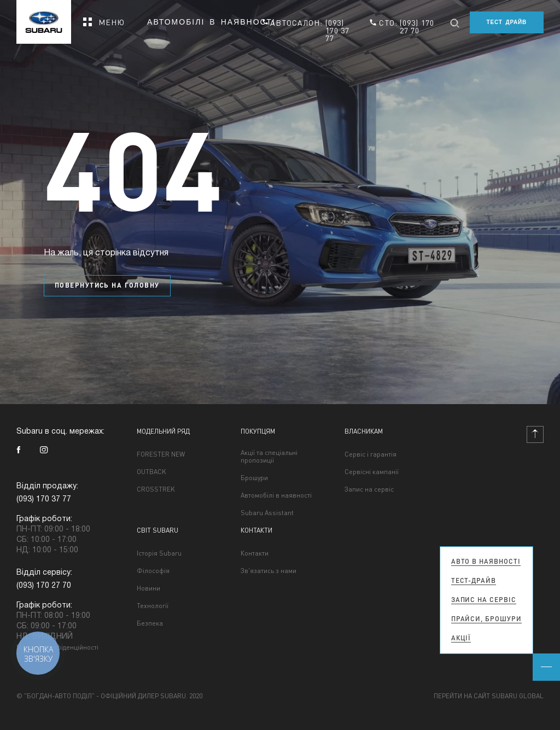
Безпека (150, 623)
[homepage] (44, 18)
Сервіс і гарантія (371, 454)
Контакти (255, 553)
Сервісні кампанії (372, 472)
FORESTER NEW (161, 454)
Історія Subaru (159, 553)
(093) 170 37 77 (338, 30)
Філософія (153, 571)
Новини (148, 588)
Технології (153, 606)
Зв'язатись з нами (269, 571)
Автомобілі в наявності (211, 22)
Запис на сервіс (369, 489)
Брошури (254, 478)
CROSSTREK (156, 489)
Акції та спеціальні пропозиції (269, 457)
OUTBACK (151, 472)
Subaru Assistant (267, 513)
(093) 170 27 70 (417, 26)
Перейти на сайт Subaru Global (489, 696)
